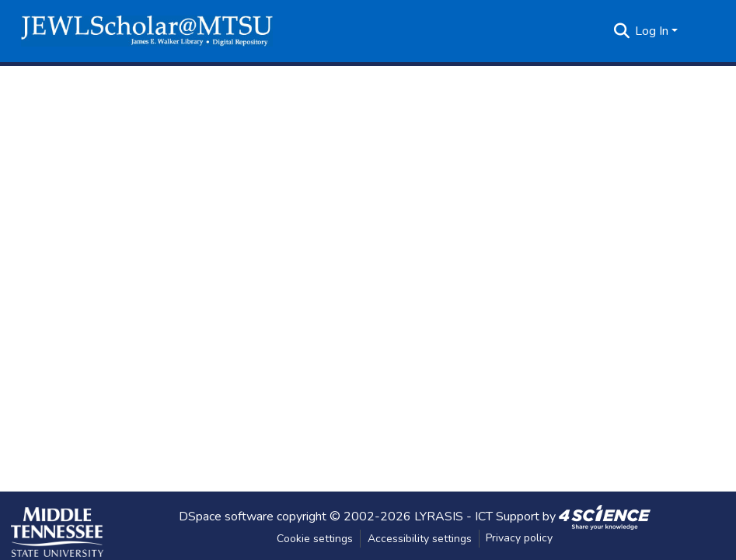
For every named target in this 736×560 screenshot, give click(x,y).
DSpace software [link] (226, 516)
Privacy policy (519, 538)
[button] (147, 31)
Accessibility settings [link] (420, 539)
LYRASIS (439, 516)
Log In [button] (653, 31)
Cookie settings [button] (315, 539)
